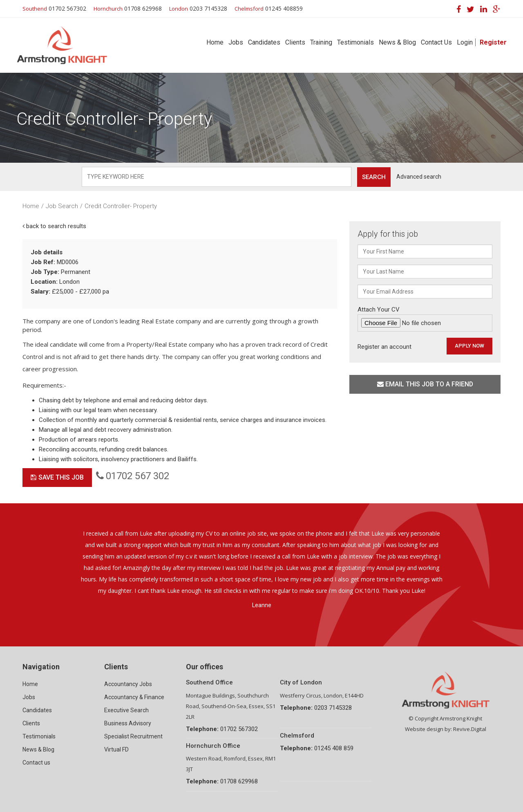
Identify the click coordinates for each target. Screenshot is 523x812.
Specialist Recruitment (133, 736)
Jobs (236, 42)
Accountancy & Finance (134, 697)
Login (465, 42)
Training (321, 42)
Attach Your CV (425, 319)
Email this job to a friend (425, 384)
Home (215, 42)
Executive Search (126, 710)
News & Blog (397, 42)
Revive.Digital (470, 729)
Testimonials (355, 42)
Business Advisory (128, 723)
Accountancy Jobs (128, 684)
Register (493, 42)
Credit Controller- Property (121, 206)
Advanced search (419, 177)
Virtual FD (116, 749)
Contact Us (436, 42)
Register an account (384, 347)
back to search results (54, 226)
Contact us (36, 763)
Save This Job (57, 477)
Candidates (264, 42)
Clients (295, 42)
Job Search (62, 206)
